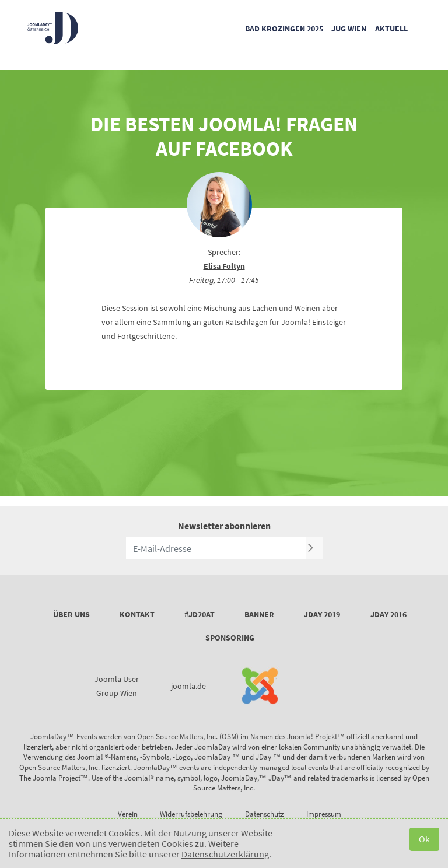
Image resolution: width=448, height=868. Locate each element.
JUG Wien (349, 29)
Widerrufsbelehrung (191, 814)
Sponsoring (230, 638)
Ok (424, 839)
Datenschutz (265, 814)
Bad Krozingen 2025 (284, 29)
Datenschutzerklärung (225, 854)
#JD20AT (199, 614)
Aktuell (391, 29)
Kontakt (137, 614)
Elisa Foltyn (224, 266)
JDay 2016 (388, 614)
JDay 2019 (322, 614)
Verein (128, 814)
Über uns (71, 614)
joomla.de (188, 686)
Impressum (324, 814)
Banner (259, 614)
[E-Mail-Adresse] (216, 548)
